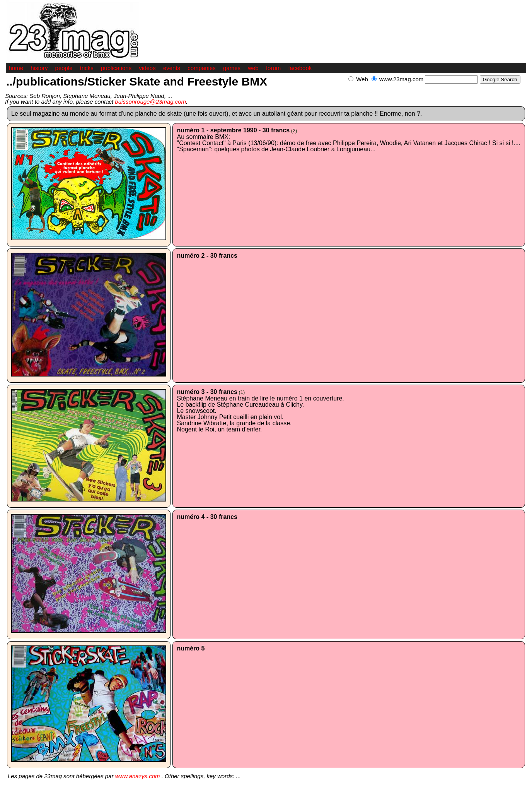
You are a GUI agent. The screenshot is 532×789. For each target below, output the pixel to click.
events (172, 68)
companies (202, 68)
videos (147, 68)
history (39, 68)
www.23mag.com (401, 79)
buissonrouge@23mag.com (150, 102)
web (253, 68)
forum (273, 68)
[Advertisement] (436, 88)
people (64, 68)
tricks (87, 68)
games (232, 68)
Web (362, 79)
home (16, 68)
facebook (300, 68)
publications (116, 68)
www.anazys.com (138, 776)
